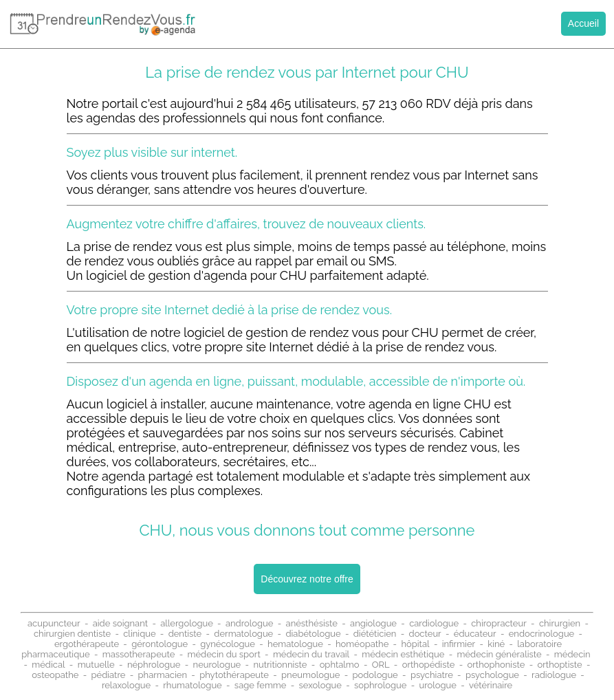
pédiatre (109, 675)
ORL (381, 665)
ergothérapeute (87, 644)
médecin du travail (311, 654)
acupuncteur (54, 623)
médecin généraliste (500, 654)
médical (48, 665)
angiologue (373, 623)
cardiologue (434, 623)
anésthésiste (312, 623)
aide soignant (120, 623)
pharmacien (163, 675)
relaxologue (126, 685)
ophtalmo (340, 665)
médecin (572, 654)
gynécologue (228, 644)
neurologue (217, 665)
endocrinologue (542, 634)
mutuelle (96, 665)
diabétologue (313, 634)
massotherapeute (139, 654)
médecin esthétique (403, 654)
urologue (438, 685)
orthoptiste (559, 665)
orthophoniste (496, 665)
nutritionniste (280, 665)
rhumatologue (192, 685)
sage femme (261, 685)
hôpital (415, 644)
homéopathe (362, 644)
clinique (139, 634)
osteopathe (55, 675)
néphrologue (154, 665)
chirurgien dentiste (72, 634)
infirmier (459, 644)
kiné (496, 644)
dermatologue (243, 634)
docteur (425, 634)
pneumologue (310, 675)
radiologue (554, 675)
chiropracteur (499, 623)
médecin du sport (224, 654)
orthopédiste (429, 665)
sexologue (320, 685)
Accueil (583, 23)
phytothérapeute (234, 675)
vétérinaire (491, 685)
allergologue (187, 623)
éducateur (475, 634)
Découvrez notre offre (307, 579)
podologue (375, 675)
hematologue (295, 644)
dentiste (185, 634)
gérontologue (160, 644)
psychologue (492, 675)
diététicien (375, 634)
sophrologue (380, 685)
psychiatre (432, 675)
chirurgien (560, 623)
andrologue (250, 623)
